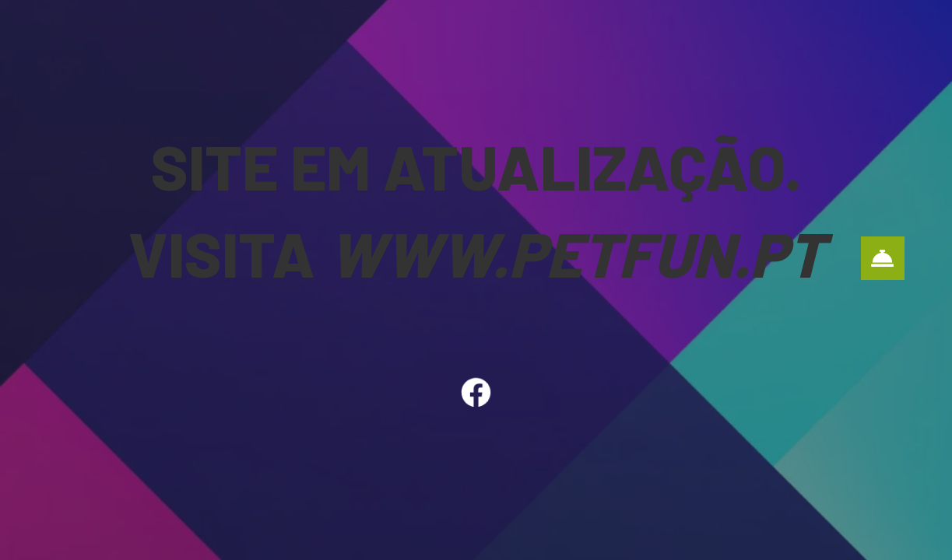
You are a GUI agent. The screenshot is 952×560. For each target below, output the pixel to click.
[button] (883, 258)
